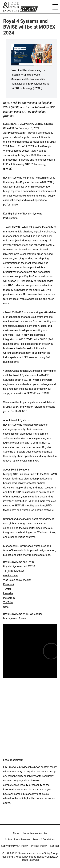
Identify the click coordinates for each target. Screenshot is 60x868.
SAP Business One (19, 187)
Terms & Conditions (44, 840)
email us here (11, 575)
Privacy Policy (39, 846)
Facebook (9, 584)
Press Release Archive (35, 833)
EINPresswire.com (14, 133)
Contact (54, 846)
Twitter (7, 589)
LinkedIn (8, 593)
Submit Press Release (17, 840)
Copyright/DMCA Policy (14, 846)
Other (6, 607)
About (16, 833)
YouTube (8, 602)
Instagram (9, 598)
